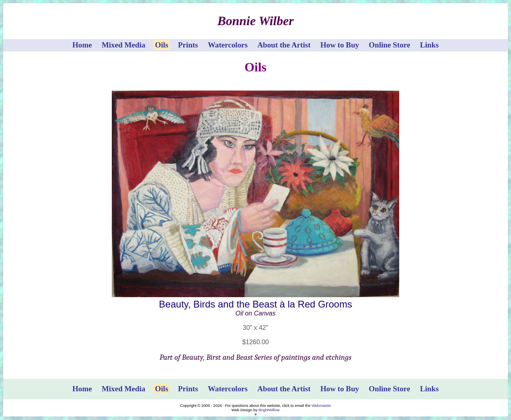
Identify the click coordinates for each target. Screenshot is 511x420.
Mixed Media (124, 45)
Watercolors (228, 45)
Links (429, 45)
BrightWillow (269, 410)
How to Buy (340, 45)
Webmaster (321, 405)
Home (82, 45)
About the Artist (284, 45)
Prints (188, 45)
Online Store (390, 45)
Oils (161, 45)
